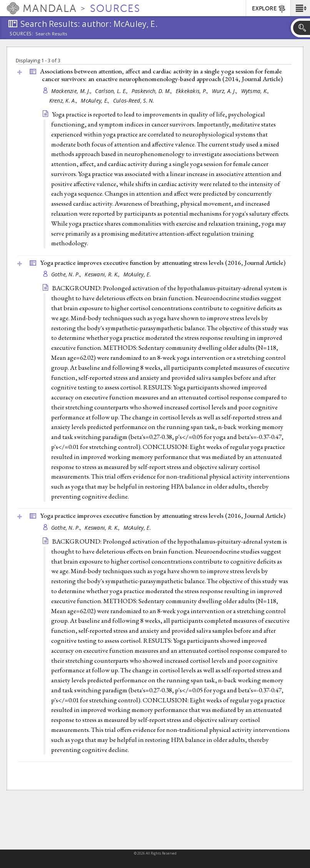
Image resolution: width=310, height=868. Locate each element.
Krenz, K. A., (64, 101)
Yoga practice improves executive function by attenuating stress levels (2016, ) (163, 263)
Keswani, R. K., (103, 274)
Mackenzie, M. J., (72, 91)
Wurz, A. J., (226, 91)
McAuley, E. (137, 274)
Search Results (51, 34)
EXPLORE (269, 9)
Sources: (22, 34)
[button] (300, 8)
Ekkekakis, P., (193, 91)
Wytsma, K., (256, 91)
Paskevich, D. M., (153, 91)
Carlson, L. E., (112, 91)
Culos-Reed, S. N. (134, 101)
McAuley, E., (96, 101)
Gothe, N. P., (67, 274)
